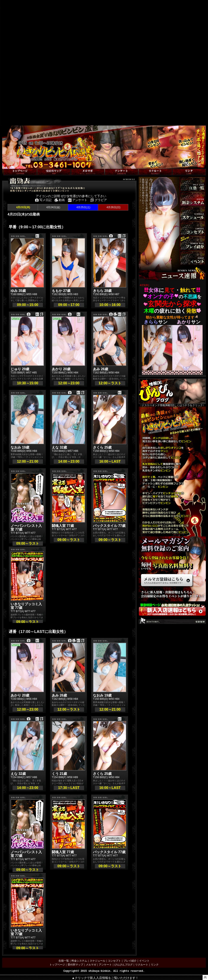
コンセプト (114, 961)
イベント (144, 961)
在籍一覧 (64, 961)
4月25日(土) (83, 207)
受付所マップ (75, 965)
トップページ (57, 965)
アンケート (105, 965)
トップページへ (11, 167)
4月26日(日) (113, 207)
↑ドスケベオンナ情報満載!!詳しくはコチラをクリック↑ (172, 393)
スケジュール (97, 961)
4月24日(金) (53, 207)
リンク (155, 965)
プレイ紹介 (130, 961)
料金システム (79, 961)
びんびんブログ (123, 965)
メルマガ (91, 965)
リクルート (142, 965)
